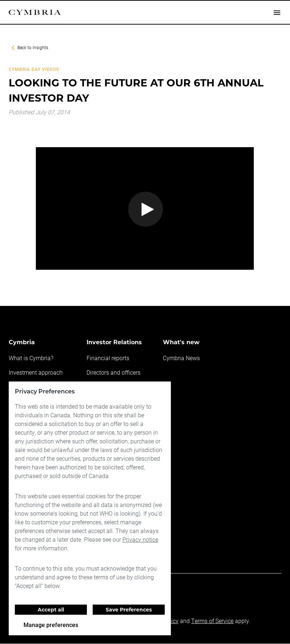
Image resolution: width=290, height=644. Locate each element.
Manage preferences (51, 625)
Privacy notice (139, 539)
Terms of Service (211, 621)
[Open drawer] (277, 12)
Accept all (51, 610)
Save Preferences (129, 610)
